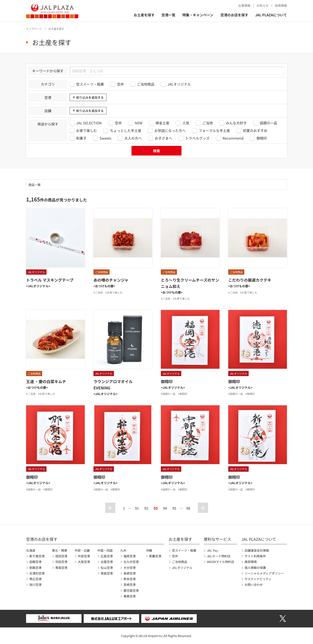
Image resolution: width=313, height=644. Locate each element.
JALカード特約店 (219, 556)
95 (174, 508)
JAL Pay (212, 550)
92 (146, 508)
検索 (156, 151)
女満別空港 (37, 573)
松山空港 (107, 568)
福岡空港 (130, 556)
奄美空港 (130, 596)
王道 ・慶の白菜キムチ (46, 381)
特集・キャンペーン (198, 15)
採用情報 (281, 5)
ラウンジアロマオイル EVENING (115, 385)
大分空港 (130, 568)
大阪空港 (84, 562)
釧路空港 (35, 568)
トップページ (34, 29)
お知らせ (263, 5)
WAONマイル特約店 (221, 562)
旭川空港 (35, 585)
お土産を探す (144, 15)
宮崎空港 (130, 585)
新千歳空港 (37, 556)
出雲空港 (107, 562)
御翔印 (169, 381)
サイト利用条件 (255, 556)
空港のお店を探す (234, 15)
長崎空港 (130, 573)
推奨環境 (251, 562)
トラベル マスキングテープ (50, 280)
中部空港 (84, 556)
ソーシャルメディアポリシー (264, 573)
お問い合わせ (254, 585)
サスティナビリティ (258, 579)
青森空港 (61, 568)
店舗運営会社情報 (257, 550)
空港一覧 (168, 15)
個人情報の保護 (255, 568)
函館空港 (35, 562)
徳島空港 (107, 573)
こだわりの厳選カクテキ (250, 280)
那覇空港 (155, 556)
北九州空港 (131, 562)
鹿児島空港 (131, 590)
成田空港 (61, 556)
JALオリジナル (182, 568)
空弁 (175, 556)
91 (137, 508)
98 (188, 508)
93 (156, 508)
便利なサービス (217, 539)
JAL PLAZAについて (271, 15)
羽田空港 (61, 562)
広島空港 (107, 556)
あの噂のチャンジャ (111, 280)
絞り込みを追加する (90, 97)
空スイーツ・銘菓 (184, 550)
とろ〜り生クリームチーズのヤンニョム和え (190, 283)
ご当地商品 (180, 562)
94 (165, 508)
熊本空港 (130, 579)
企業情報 (244, 5)
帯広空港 (35, 579)
